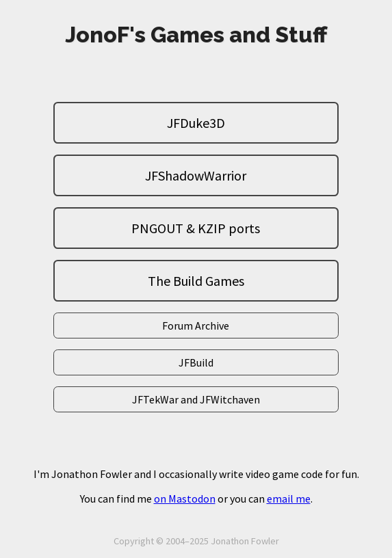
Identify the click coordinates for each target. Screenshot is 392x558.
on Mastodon (185, 499)
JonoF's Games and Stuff (196, 35)
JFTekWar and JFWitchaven (196, 399)
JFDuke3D (196, 123)
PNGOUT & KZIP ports (196, 228)
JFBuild (196, 362)
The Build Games (196, 281)
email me (289, 499)
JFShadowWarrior (196, 175)
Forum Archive (196, 325)
